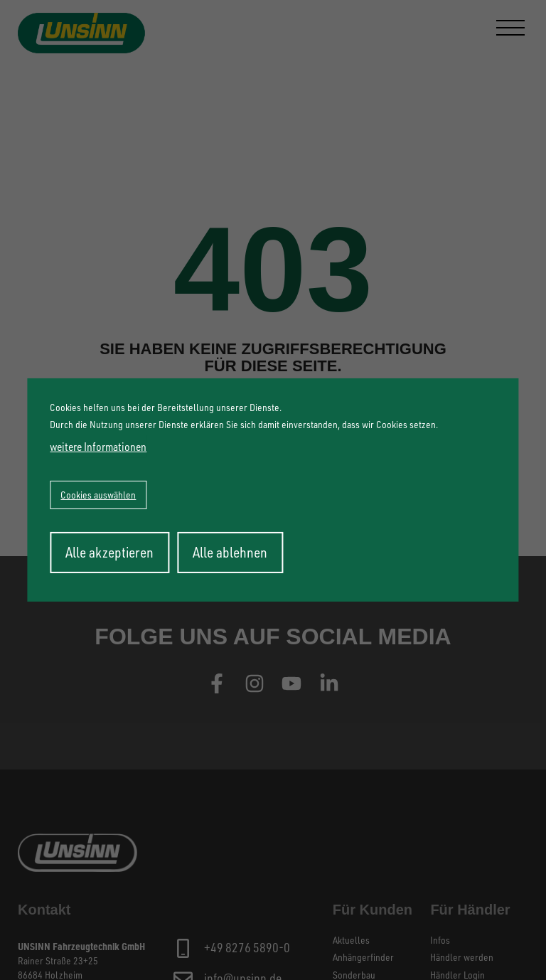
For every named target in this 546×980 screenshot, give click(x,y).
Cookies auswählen (98, 495)
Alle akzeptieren (109, 552)
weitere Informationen (98, 447)
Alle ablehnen (230, 552)
